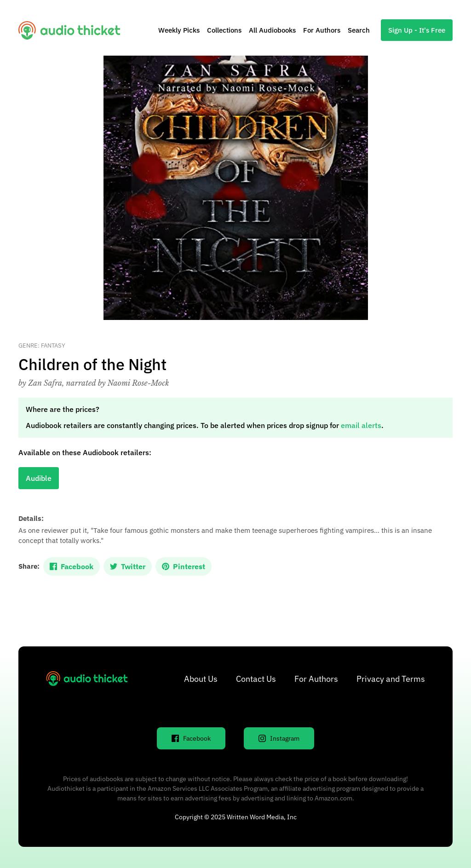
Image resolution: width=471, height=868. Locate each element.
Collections (224, 30)
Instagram (279, 738)
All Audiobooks (272, 30)
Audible (39, 478)
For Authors (322, 30)
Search (359, 30)
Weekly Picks (179, 30)
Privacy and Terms (391, 679)
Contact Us (256, 679)
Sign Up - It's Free (417, 30)
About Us (201, 679)
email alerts (361, 425)
